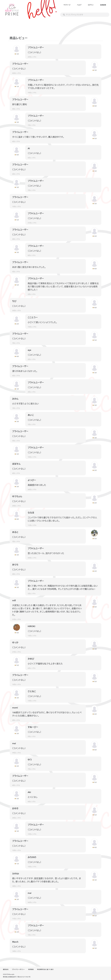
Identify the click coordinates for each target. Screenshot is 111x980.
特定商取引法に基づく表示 (45, 969)
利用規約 (31, 969)
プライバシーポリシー (18, 969)
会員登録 (103, 5)
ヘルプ (79, 5)
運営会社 (6, 969)
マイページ (67, 5)
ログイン (91, 5)
